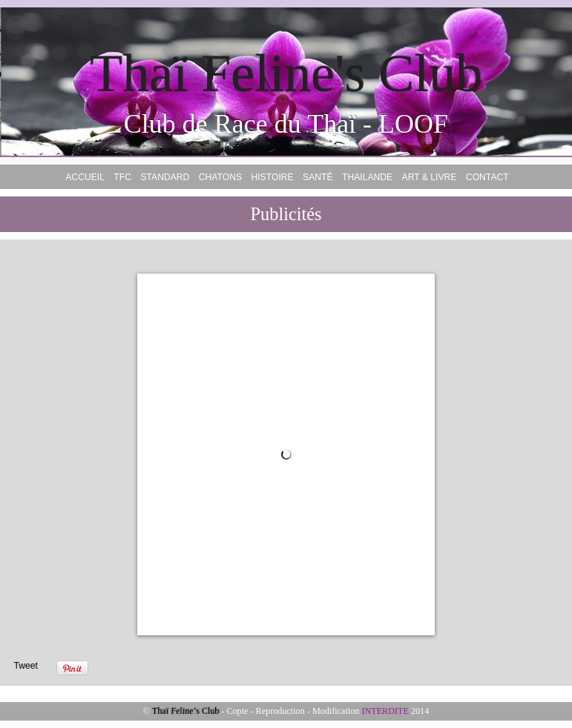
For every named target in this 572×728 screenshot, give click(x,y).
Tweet (25, 666)
